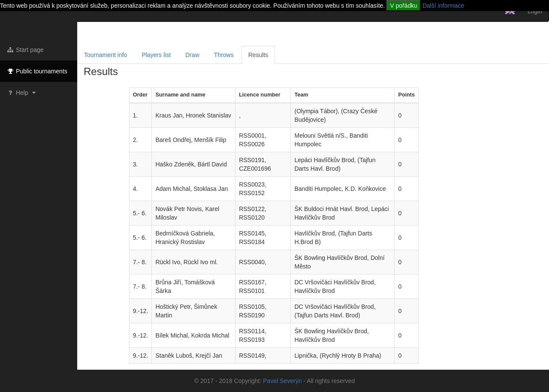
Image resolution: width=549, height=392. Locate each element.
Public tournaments (37, 71)
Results (258, 55)
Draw (192, 55)
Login (535, 11)
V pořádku (404, 6)
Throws (224, 55)
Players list (156, 55)
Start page (25, 50)
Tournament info (106, 55)
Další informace (443, 6)
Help (22, 93)
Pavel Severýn (282, 381)
